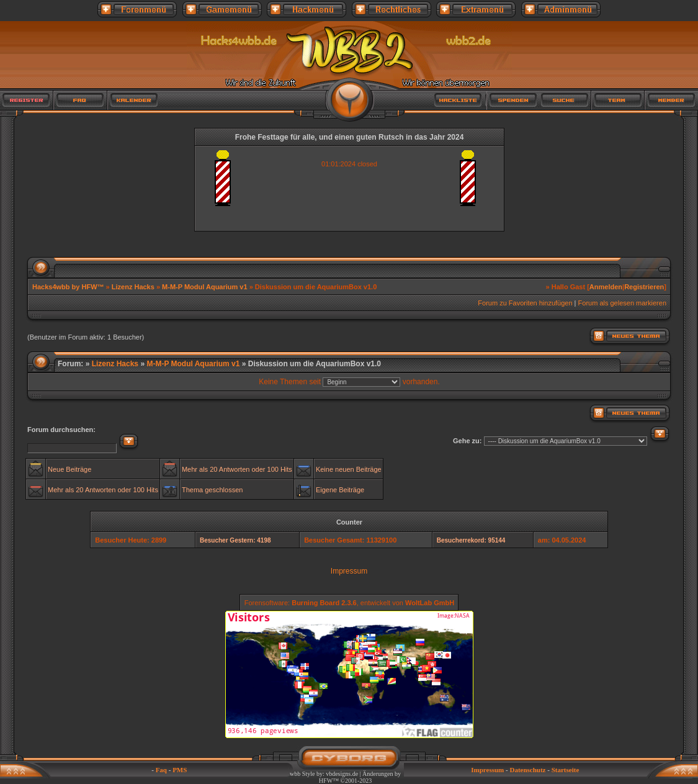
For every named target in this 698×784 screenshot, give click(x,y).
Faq (161, 770)
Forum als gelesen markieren (622, 303)
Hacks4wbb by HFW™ (69, 287)
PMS (180, 770)
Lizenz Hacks (133, 287)
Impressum (349, 571)
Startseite (566, 770)
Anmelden (606, 287)
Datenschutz (527, 770)
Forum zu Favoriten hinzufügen (525, 303)
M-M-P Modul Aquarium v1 (205, 287)
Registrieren (644, 287)
